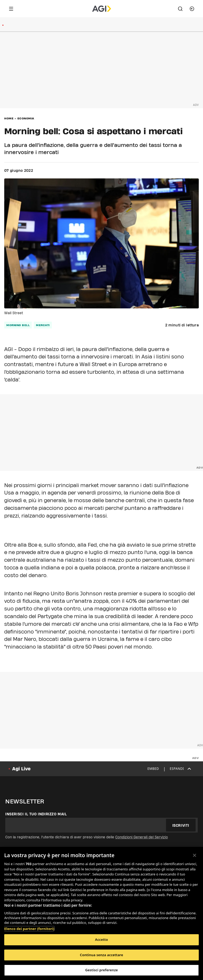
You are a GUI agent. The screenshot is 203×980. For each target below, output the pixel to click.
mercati (43, 325)
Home (9, 118)
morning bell (18, 325)
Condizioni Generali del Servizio (142, 837)
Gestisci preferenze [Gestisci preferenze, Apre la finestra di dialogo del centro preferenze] (101, 970)
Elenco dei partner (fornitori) (29, 929)
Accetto (102, 939)
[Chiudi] (195, 855)
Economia (26, 118)
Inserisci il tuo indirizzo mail (36, 814)
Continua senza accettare (101, 955)
